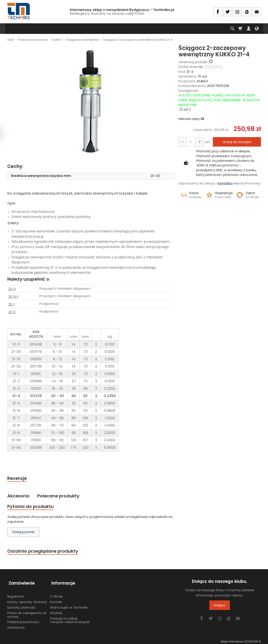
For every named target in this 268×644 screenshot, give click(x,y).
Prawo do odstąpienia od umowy (27, 613)
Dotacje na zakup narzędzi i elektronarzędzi (70, 618)
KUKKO (203, 81)
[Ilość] (190, 142)
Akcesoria (19, 496)
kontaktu (225, 183)
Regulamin (16, 594)
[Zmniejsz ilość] (198, 142)
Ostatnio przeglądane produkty (44, 552)
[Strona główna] (19, 11)
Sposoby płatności (22, 605)
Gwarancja (16, 626)
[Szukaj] (232, 29)
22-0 (12, 289)
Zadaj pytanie (23, 533)
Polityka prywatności (23, 620)
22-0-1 (13, 297)
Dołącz (220, 607)
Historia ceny (191, 119)
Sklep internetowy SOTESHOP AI (241, 639)
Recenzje (18, 478)
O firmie (56, 594)
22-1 (12, 304)
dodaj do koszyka (236, 142)
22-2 (12, 312)
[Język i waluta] (257, 29)
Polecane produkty (60, 496)
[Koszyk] (240, 29)
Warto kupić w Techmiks (69, 605)
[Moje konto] (249, 29)
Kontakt (56, 600)
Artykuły (56, 611)
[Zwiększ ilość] (182, 142)
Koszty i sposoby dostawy (27, 600)
